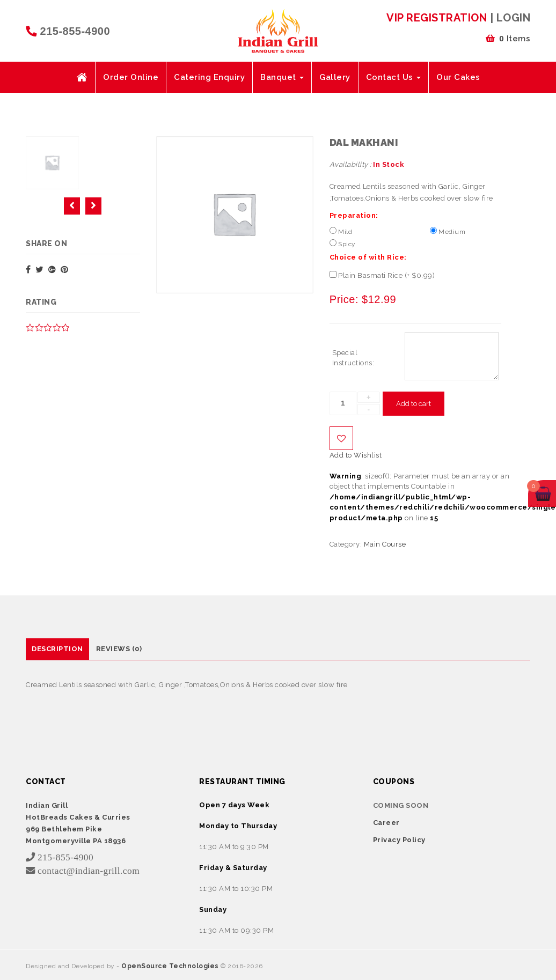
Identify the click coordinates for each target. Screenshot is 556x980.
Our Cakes (458, 77)
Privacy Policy (399, 840)
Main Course (385, 544)
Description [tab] (57, 649)
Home (82, 77)
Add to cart (414, 404)
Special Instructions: (353, 358)
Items (508, 39)
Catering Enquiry (209, 77)
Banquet (282, 77)
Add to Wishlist (341, 438)
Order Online (131, 77)
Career (386, 823)
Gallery (335, 77)
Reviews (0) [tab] (119, 649)
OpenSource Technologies (171, 966)
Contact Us (394, 77)
